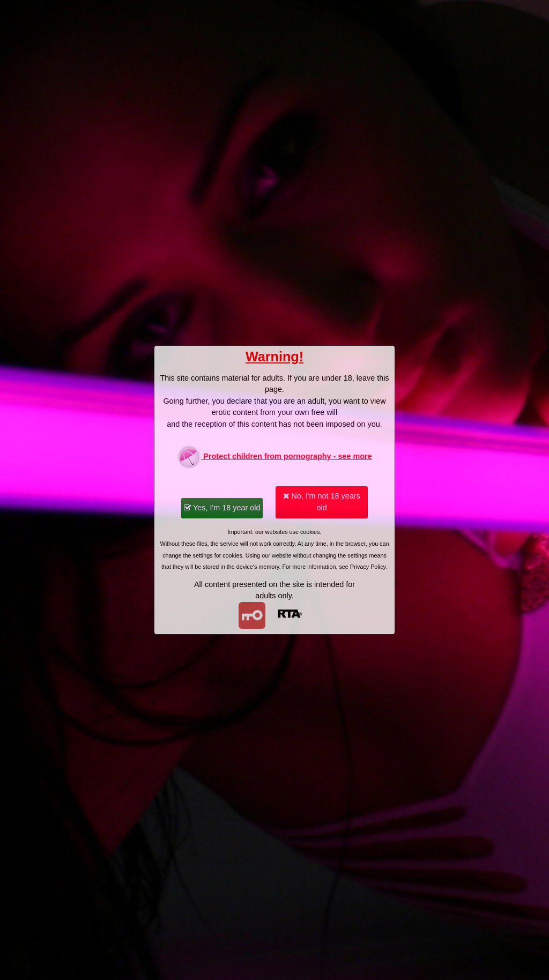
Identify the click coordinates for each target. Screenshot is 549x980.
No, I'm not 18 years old (321, 502)
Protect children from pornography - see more (274, 457)
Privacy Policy (368, 567)
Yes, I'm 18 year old (222, 508)
